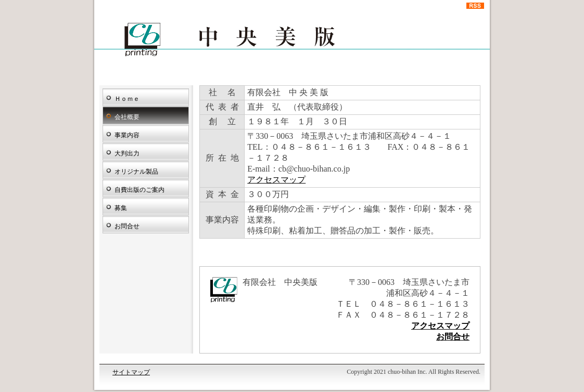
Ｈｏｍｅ (127, 99)
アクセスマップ (276, 180)
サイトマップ (131, 372)
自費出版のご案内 (139, 190)
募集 (121, 208)
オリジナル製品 (136, 172)
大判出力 (127, 153)
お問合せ (127, 226)
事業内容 (127, 135)
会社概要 (127, 117)
